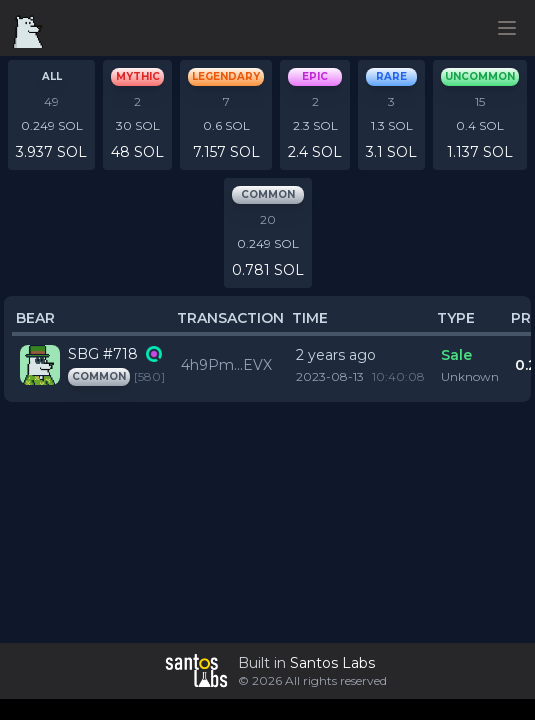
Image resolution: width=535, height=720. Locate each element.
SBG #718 (103, 354)
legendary (226, 76)
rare (391, 76)
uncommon (480, 76)
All (52, 76)
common (268, 194)
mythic (138, 76)
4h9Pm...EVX (226, 365)
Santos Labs (332, 663)
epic (315, 76)
